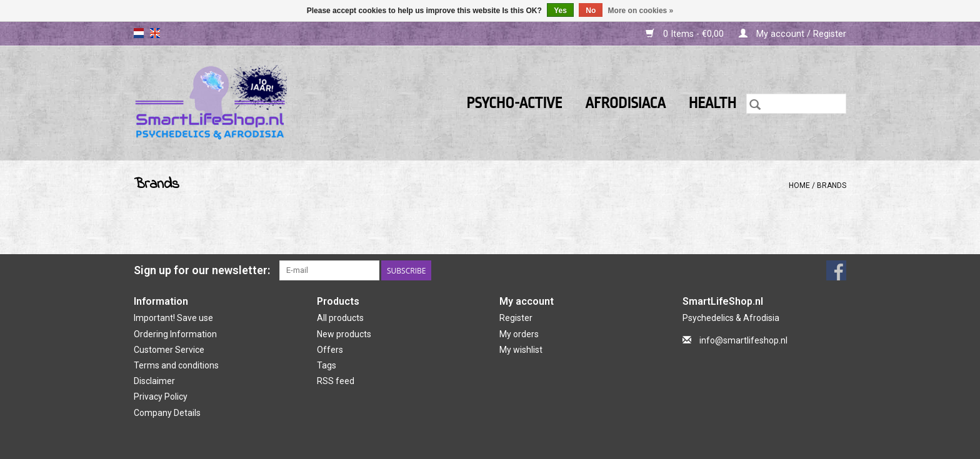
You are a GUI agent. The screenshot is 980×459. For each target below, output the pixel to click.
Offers (330, 350)
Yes (560, 11)
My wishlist (521, 350)
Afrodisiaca (626, 103)
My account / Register (792, 34)
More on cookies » (641, 11)
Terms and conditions (176, 365)
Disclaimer (154, 381)
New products (344, 334)
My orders (519, 334)
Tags (327, 365)
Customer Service (169, 350)
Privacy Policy (161, 397)
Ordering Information (175, 334)
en (155, 33)
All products (340, 318)
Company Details (167, 413)
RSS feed (336, 381)
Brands (832, 185)
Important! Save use (173, 318)
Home (799, 185)
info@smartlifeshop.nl (743, 340)
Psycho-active (514, 103)
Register (516, 318)
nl (139, 33)
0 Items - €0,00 (686, 34)
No (591, 11)
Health (712, 103)
